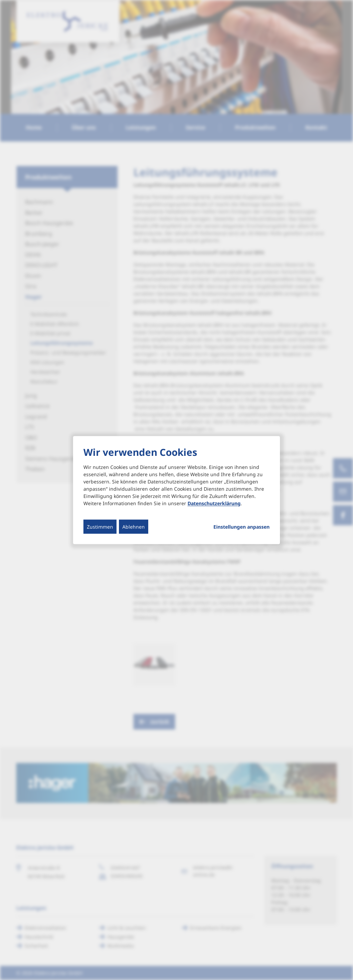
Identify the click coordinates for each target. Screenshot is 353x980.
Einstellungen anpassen (241, 527)
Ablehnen (134, 526)
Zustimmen (100, 526)
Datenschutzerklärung (214, 503)
